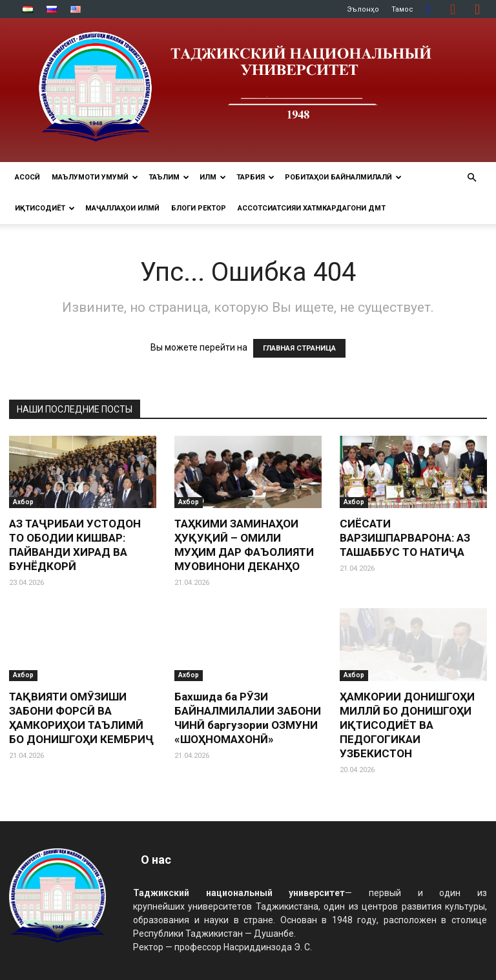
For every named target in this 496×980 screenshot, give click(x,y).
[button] (471, 178)
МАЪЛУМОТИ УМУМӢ (95, 177)
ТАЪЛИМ (169, 177)
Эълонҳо (363, 9)
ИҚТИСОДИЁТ (45, 208)
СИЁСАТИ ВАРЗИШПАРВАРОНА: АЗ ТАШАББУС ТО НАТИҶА (405, 538)
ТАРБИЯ (255, 177)
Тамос (402, 9)
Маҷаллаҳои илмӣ (122, 208)
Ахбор (23, 502)
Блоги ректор (199, 208)
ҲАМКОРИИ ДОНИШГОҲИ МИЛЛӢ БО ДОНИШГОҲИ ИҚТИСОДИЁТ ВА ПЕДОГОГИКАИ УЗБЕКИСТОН (407, 725)
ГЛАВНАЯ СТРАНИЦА (299, 348)
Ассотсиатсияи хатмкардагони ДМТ (312, 208)
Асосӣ (27, 177)
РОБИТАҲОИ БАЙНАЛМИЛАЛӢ (343, 177)
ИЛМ (213, 177)
